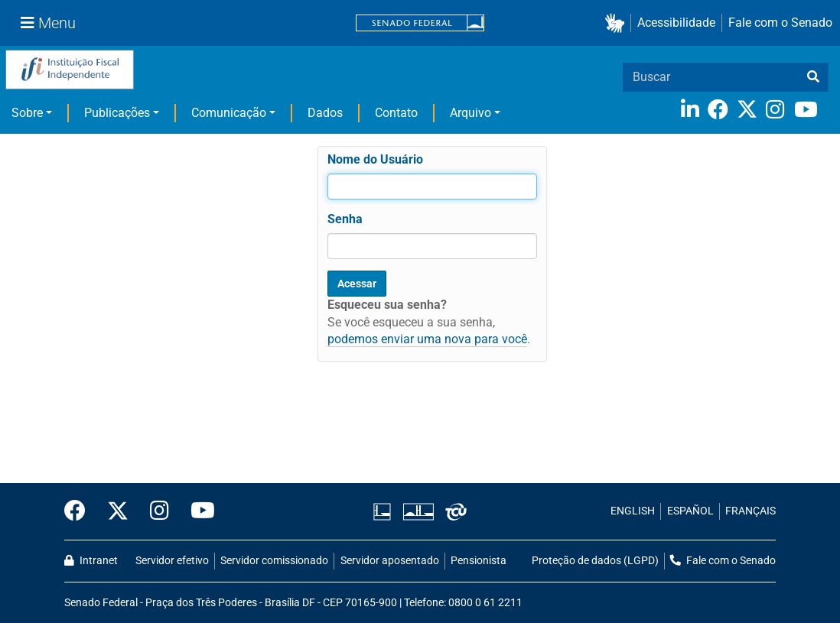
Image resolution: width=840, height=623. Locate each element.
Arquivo (470, 113)
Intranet (91, 561)
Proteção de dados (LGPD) (595, 561)
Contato (396, 113)
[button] (618, 23)
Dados (325, 113)
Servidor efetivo (172, 561)
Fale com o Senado (780, 23)
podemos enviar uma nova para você (427, 339)
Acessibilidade (676, 23)
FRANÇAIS (750, 511)
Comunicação (229, 113)
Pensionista (479, 561)
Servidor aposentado (390, 561)
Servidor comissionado (274, 561)
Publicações (117, 113)
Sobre (27, 113)
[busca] (813, 77)
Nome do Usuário (375, 159)
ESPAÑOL (690, 511)
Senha (345, 219)
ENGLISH (633, 511)
